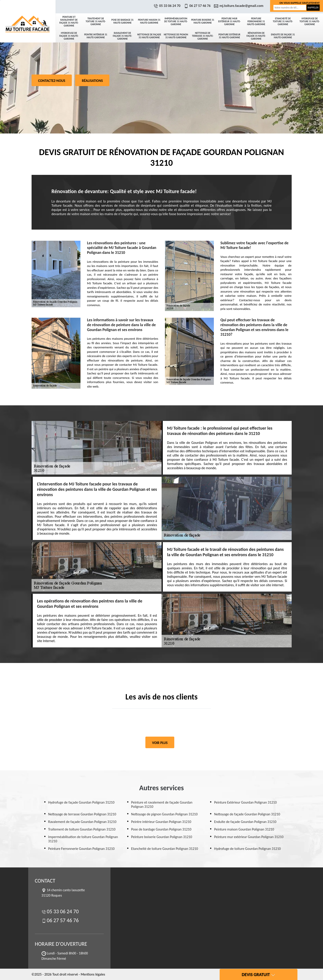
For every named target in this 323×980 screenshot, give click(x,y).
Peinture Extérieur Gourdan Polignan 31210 (245, 802)
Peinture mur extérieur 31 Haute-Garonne (230, 21)
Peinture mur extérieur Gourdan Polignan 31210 (249, 837)
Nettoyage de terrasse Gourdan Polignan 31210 (82, 814)
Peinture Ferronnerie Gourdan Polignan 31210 (81, 849)
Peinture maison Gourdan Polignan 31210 (244, 829)
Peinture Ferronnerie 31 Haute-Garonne (256, 21)
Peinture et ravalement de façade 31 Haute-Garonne (69, 21)
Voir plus (160, 743)
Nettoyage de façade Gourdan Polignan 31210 (247, 814)
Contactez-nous (52, 81)
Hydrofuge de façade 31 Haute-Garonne (69, 36)
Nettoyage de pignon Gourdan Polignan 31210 (164, 814)
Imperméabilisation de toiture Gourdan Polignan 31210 (83, 839)
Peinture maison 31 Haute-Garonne (149, 21)
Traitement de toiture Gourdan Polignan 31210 (82, 829)
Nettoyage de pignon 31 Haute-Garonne (176, 36)
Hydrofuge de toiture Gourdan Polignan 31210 (247, 849)
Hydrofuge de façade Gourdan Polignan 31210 (81, 802)
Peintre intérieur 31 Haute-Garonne (96, 36)
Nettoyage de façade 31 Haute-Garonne (149, 36)
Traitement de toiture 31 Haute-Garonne (96, 21)
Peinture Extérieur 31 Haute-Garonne (229, 36)
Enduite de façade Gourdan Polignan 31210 (245, 822)
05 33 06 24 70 (168, 6)
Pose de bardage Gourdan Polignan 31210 (161, 829)
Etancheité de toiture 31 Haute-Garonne (283, 21)
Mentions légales (93, 974)
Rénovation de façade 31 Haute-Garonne (256, 36)
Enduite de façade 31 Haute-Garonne (283, 36)
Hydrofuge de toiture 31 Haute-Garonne (310, 21)
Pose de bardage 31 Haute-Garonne (122, 21)
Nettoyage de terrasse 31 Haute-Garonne (203, 36)
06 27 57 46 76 (198, 6)
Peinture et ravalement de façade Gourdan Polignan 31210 (162, 804)
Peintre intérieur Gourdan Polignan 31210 (161, 822)
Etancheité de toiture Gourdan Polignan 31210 (165, 849)
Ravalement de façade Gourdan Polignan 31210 (82, 822)
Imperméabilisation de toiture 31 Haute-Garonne (176, 21)
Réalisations (92, 81)
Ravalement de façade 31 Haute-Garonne (122, 36)
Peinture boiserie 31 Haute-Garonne (203, 21)
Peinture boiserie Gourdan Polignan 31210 (162, 837)
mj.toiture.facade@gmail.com (239, 6)
